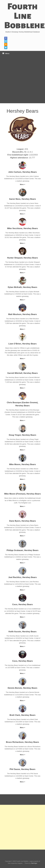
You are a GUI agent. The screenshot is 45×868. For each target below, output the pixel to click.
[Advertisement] (22, 80)
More (22, 184)
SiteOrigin (34, 863)
